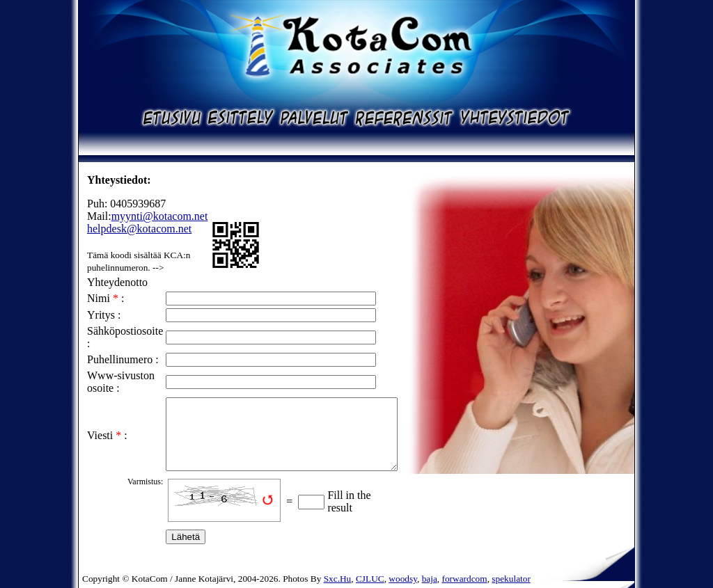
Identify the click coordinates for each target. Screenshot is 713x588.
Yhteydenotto (117, 282)
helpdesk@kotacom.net (139, 229)
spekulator (511, 579)
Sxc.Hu (338, 579)
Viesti (100, 435)
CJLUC (370, 579)
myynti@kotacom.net (160, 216)
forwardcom (465, 579)
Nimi (99, 298)
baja (430, 579)
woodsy (403, 579)
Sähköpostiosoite (125, 331)
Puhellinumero (120, 359)
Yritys (101, 315)
